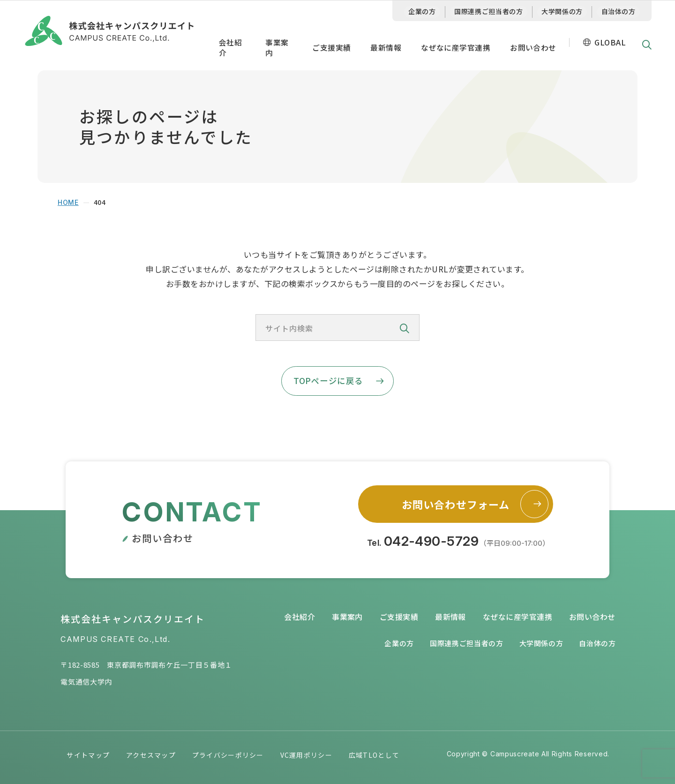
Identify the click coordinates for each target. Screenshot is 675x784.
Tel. (458, 542)
